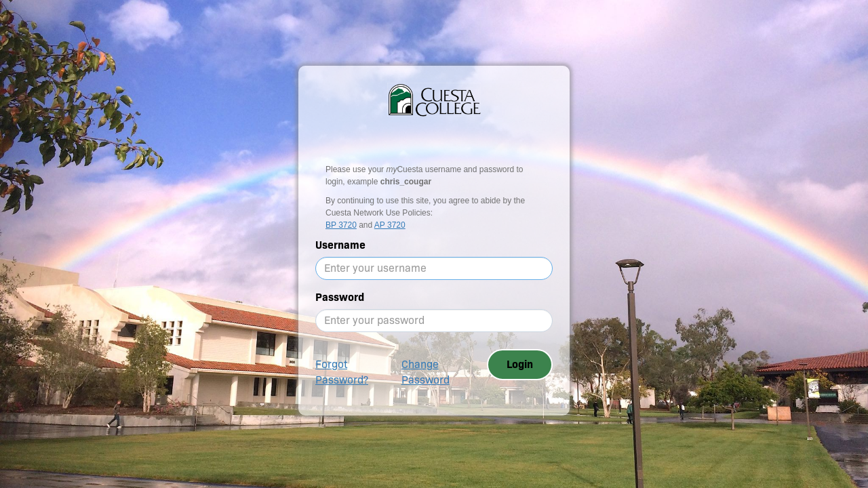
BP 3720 (341, 225)
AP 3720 (390, 225)
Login (520, 364)
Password (340, 297)
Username (340, 245)
